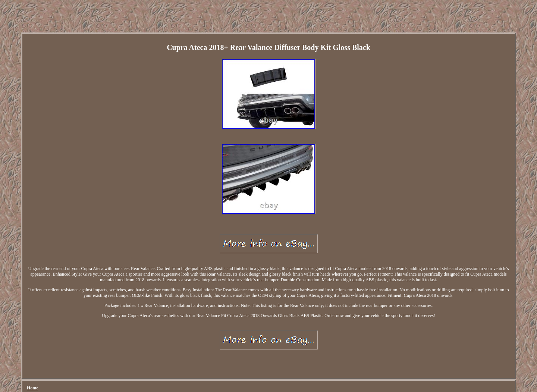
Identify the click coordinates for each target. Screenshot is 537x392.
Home (33, 388)
